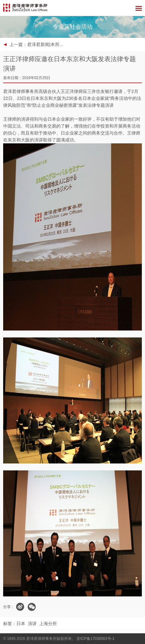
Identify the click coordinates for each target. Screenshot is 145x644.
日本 (21, 624)
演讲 (32, 624)
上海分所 (48, 624)
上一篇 (37, 44)
